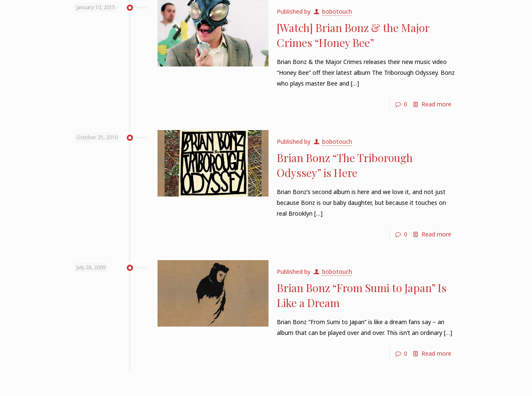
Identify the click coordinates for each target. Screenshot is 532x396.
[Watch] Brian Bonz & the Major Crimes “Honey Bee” (353, 35)
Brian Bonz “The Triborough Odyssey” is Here (345, 165)
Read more (436, 104)
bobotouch (337, 11)
